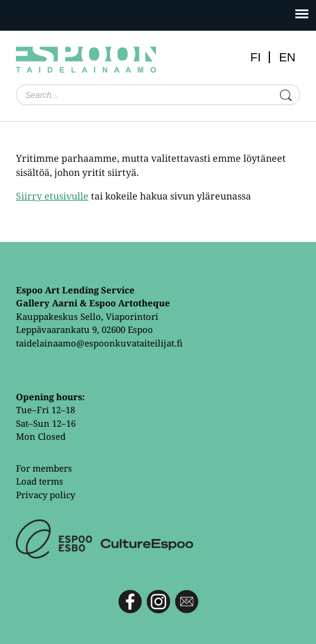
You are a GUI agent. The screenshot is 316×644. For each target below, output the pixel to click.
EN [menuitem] (287, 57)
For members (44, 468)
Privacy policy (45, 495)
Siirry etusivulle (52, 196)
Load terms (40, 481)
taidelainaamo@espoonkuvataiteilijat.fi (99, 343)
